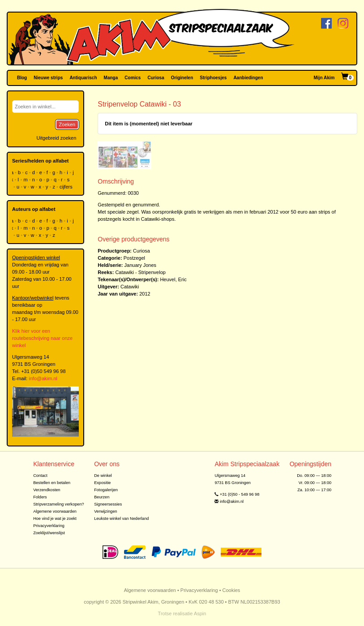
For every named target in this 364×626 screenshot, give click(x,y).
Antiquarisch (83, 78)
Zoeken (67, 124)
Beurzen (102, 497)
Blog (22, 78)
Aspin (200, 613)
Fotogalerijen (106, 490)
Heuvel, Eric (173, 279)
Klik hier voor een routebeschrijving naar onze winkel (42, 338)
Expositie (102, 483)
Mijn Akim (324, 78)
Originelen (182, 78)
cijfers (67, 187)
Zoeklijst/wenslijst (49, 533)
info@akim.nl (43, 378)
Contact (40, 476)
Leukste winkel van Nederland (121, 519)
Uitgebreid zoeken (57, 138)
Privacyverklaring (49, 526)
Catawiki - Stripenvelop (140, 272)
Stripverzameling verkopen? (59, 504)
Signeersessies (108, 504)
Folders (40, 497)
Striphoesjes (213, 78)
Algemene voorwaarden (55, 511)
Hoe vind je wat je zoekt (55, 519)
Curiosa (156, 78)
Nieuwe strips (48, 78)
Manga (111, 78)
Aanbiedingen (248, 78)
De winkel (103, 476)
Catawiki (130, 287)
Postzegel (134, 258)
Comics (133, 78)
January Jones (141, 265)
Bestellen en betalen (52, 483)
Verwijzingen (105, 511)
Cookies (231, 590)
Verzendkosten (47, 490)
